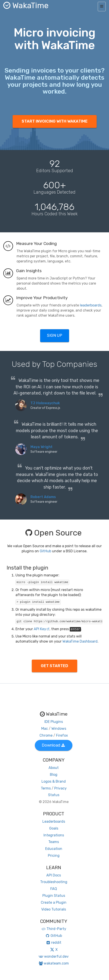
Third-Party (54, 929)
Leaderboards (54, 821)
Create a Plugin (54, 902)
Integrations (54, 835)
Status (54, 795)
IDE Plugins (54, 722)
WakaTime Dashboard (80, 641)
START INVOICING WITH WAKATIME (55, 121)
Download (53, 745)
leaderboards (91, 305)
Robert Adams (43, 497)
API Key (42, 629)
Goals (54, 828)
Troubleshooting (54, 882)
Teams (54, 842)
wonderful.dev (54, 956)
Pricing (54, 856)
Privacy (60, 788)
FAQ (54, 889)
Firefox (62, 735)
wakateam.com (54, 963)
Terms (46, 788)
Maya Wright (41, 447)
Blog (54, 775)
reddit (54, 942)
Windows (59, 729)
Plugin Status (54, 896)
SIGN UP (55, 335)
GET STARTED (54, 666)
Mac (45, 729)
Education (54, 849)
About (54, 768)
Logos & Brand (54, 781)
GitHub (45, 551)
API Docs (54, 875)
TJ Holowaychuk (45, 403)
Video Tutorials (54, 909)
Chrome (46, 735)
